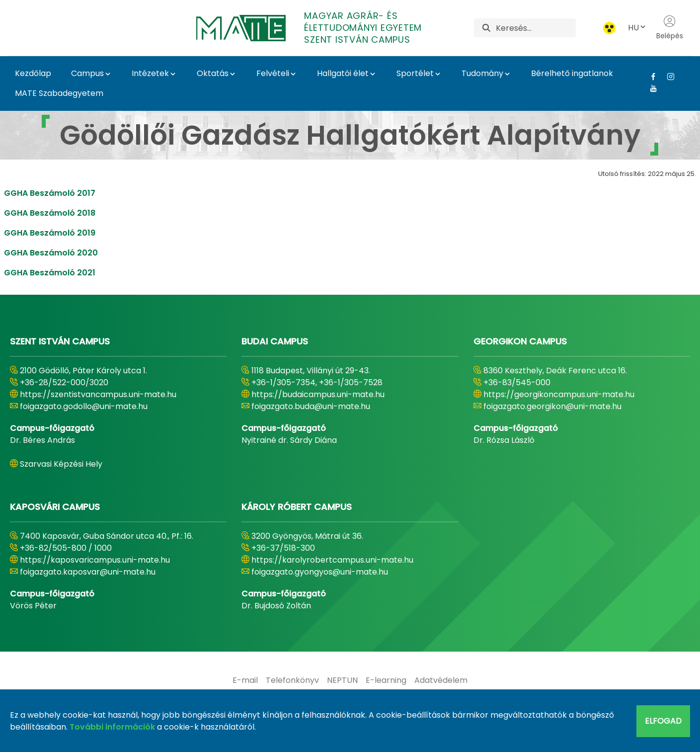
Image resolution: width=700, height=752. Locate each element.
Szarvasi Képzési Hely (61, 464)
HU (637, 28)
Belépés (670, 28)
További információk (112, 727)
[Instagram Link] (667, 77)
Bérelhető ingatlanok (572, 73)
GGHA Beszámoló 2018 (50, 213)
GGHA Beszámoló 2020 (51, 253)
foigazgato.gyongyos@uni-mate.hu (320, 572)
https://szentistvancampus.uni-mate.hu (98, 394)
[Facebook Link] (650, 77)
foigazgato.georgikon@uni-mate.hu (552, 406)
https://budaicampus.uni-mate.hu (318, 394)
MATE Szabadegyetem (59, 93)
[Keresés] (536, 28)
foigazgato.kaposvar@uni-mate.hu (88, 572)
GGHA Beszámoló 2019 (50, 233)
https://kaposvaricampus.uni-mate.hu (95, 560)
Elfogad (663, 721)
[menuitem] (245, 680)
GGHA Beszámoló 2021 (50, 273)
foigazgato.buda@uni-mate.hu (311, 406)
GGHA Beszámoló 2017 (50, 193)
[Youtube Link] (650, 88)
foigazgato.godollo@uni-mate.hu (84, 406)
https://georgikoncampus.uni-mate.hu (559, 394)
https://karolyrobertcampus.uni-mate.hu (332, 560)
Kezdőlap (33, 73)
